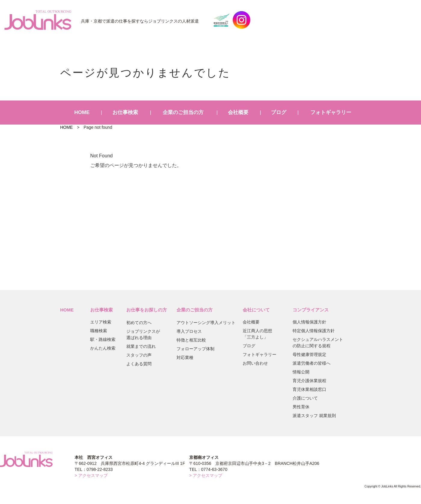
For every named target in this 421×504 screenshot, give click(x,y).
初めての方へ (139, 323)
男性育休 (301, 407)
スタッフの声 (139, 355)
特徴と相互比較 (191, 340)
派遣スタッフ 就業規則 (314, 416)
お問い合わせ (255, 363)
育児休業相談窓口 (309, 389)
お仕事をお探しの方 (147, 310)
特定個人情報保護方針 (314, 331)
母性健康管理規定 (309, 354)
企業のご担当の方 (183, 112)
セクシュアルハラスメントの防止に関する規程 (318, 343)
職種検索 (99, 331)
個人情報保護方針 (309, 322)
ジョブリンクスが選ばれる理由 (143, 334)
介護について (305, 398)
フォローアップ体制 (195, 349)
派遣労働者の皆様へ (312, 363)
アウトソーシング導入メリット (206, 323)
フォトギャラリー (331, 112)
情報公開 (301, 372)
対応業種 (185, 357)
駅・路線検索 (103, 339)
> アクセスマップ (91, 475)
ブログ (279, 112)
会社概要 (238, 112)
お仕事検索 (125, 112)
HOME (82, 112)
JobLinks (38, 20)
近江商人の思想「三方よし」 (257, 334)
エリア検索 (101, 322)
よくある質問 (139, 364)
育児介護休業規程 (309, 381)
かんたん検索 (103, 348)
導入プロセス (189, 331)
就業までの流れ (141, 346)
